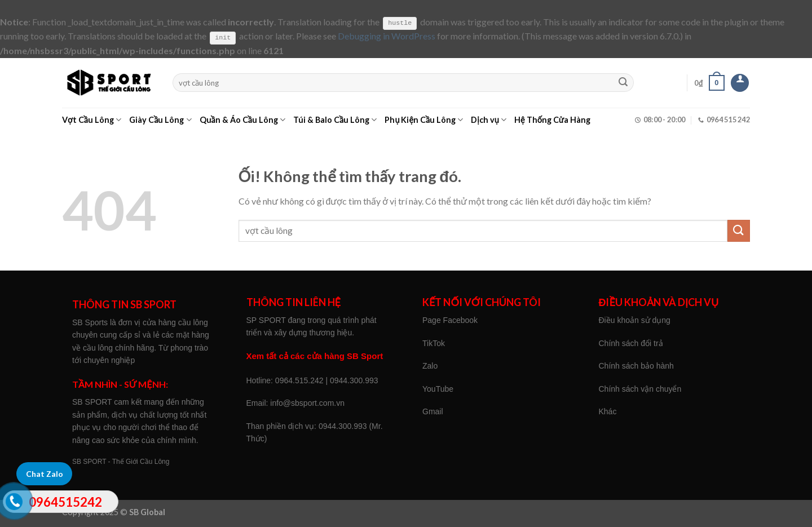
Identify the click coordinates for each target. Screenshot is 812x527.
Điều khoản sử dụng (635, 320)
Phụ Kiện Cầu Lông (424, 120)
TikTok (434, 343)
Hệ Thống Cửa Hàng (552, 120)
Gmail (433, 411)
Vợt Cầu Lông (92, 120)
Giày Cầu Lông (160, 120)
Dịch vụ (489, 120)
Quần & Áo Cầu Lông (243, 120)
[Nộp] (624, 83)
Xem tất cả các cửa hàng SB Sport (315, 356)
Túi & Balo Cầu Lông (335, 120)
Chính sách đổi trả (631, 343)
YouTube (438, 389)
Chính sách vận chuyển (640, 389)
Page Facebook (450, 320)
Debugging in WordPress (387, 36)
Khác (608, 411)
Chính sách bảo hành (636, 366)
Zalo (430, 366)
